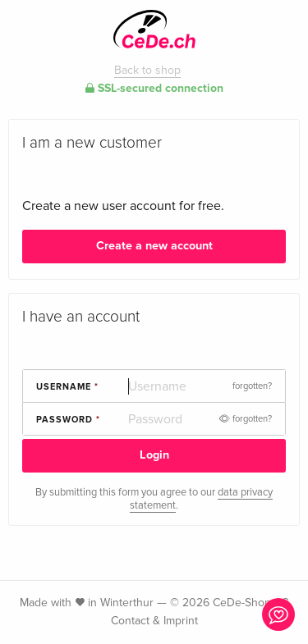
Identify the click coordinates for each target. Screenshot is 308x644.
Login (154, 455)
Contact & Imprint (154, 621)
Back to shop (147, 70)
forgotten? (252, 386)
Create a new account (154, 246)
